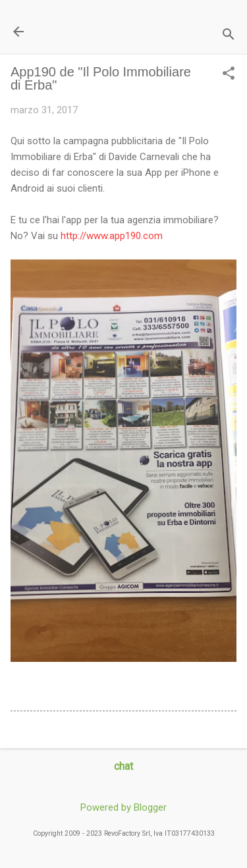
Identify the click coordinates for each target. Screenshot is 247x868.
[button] (229, 74)
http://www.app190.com (112, 236)
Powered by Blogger (123, 807)
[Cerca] (229, 36)
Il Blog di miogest (102, 31)
